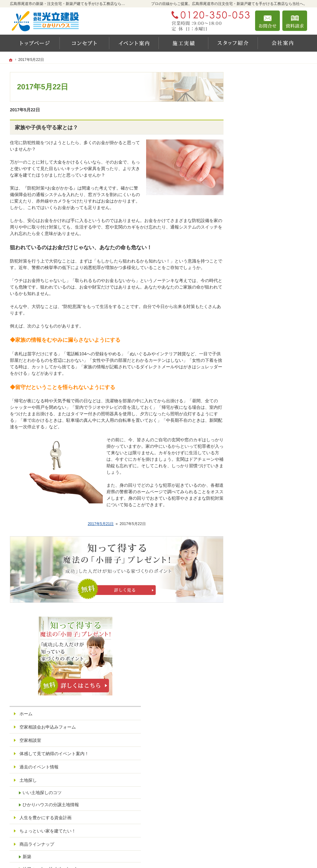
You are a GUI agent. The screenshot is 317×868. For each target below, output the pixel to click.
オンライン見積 (258, 582)
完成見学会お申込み (262, 555)
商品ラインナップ (260, 305)
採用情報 (251, 502)
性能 (247, 356)
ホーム (249, 169)
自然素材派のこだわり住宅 (269, 382)
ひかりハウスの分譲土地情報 (274, 266)
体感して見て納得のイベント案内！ (273, 212)
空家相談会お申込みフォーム (271, 182)
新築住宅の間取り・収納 (267, 409)
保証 (247, 369)
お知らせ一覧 (256, 595)
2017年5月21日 (101, 524)
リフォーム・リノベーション (274, 329)
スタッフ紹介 (256, 489)
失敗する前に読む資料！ (267, 515)
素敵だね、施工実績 (262, 342)
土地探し (251, 241)
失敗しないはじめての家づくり (273, 422)
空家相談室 (254, 196)
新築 (250, 317)
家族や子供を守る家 (262, 435)
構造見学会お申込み (262, 568)
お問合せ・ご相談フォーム (270, 829)
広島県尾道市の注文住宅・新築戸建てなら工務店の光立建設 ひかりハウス (212, 854)
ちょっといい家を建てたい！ (271, 292)
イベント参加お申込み (264, 542)
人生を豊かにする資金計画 (269, 278)
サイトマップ (256, 622)
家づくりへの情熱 (260, 475)
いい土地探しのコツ (265, 254)
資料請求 (295, 21)
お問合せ (267, 21)
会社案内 (251, 462)
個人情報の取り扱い (262, 608)
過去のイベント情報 (262, 228)
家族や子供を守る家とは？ (46, 128)
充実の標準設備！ (260, 396)
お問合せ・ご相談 (260, 528)
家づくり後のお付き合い (267, 449)
